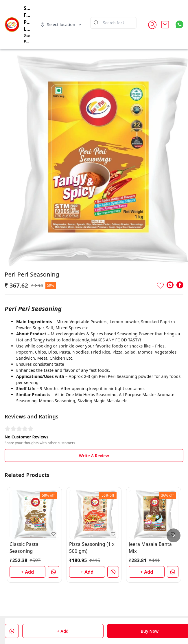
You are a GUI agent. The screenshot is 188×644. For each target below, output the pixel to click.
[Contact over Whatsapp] (179, 24)
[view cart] (165, 25)
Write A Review (94, 456)
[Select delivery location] (61, 25)
